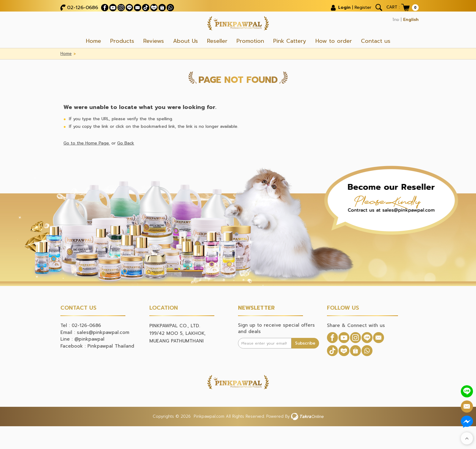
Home (93, 53)
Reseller (217, 53)
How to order (334, 53)
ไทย (393, 18)
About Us (185, 53)
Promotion (250, 53)
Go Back (126, 156)
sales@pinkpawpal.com (103, 345)
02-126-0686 (83, 6)
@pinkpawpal (89, 352)
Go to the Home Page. (87, 156)
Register (359, 6)
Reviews (154, 53)
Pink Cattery (290, 53)
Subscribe (305, 355)
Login (338, 6)
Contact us (376, 53)
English (410, 18)
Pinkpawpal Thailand (111, 359)
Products (122, 53)
